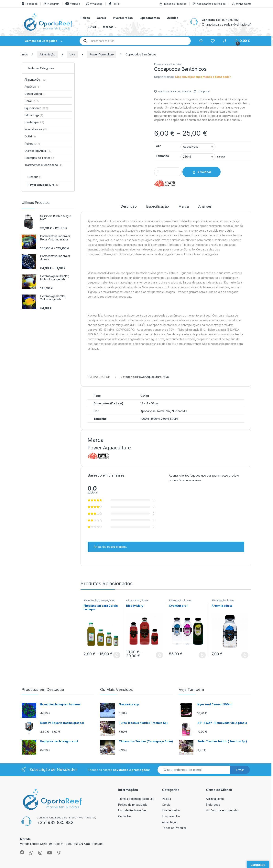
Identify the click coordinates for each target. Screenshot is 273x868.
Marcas (108, 27)
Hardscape (34, 122)
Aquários (32, 87)
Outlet (92, 27)
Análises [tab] (205, 207)
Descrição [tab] (129, 207)
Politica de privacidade (133, 805)
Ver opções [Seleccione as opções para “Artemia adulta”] (245, 655)
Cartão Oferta (35, 94)
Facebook (30, 4)
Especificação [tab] (157, 207)
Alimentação (48, 54)
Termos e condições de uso (136, 799)
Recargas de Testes (39, 158)
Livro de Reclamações (132, 810)
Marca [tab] (183, 207)
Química (173, 18)
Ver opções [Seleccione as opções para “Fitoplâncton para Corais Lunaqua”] (117, 655)
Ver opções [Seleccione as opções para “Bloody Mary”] (159, 655)
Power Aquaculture (102, 54)
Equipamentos (150, 18)
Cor (158, 146)
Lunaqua (103, 600)
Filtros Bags (34, 115)
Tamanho (162, 156)
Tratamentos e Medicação (44, 165)
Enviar (240, 770)
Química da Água (38, 151)
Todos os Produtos (173, 4)
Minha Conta (242, 4)
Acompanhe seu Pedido (209, 4)
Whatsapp (94, 4)
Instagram (52, 4)
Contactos (125, 816)
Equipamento (36, 108)
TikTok (115, 4)
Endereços (213, 805)
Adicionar (204, 172)
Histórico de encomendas (222, 810)
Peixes (85, 18)
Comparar (204, 91)
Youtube (73, 4)
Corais (101, 18)
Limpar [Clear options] (221, 157)
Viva (72, 54)
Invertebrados (123, 18)
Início (25, 54)
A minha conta (215, 799)
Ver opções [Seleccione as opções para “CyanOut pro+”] (202, 655)
